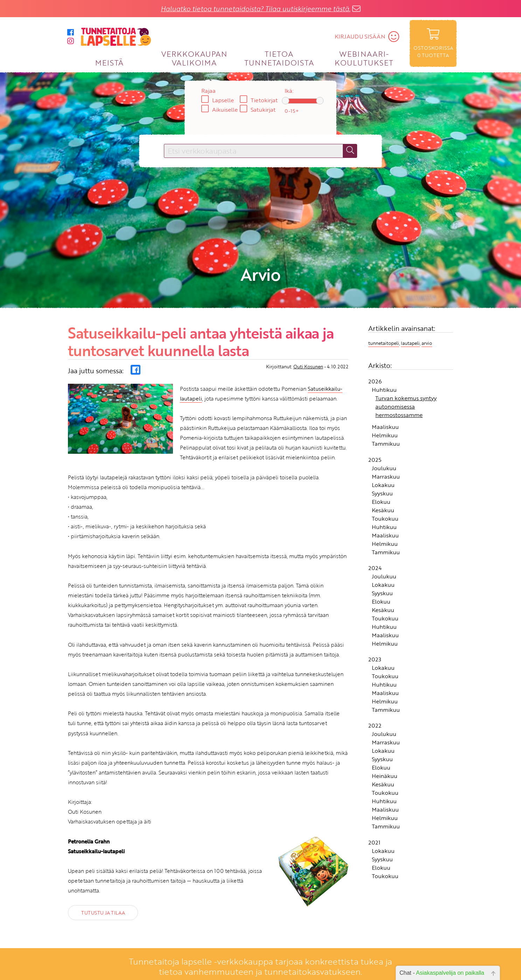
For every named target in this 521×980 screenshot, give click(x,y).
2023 (375, 637)
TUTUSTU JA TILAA (103, 891)
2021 (374, 820)
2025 (375, 437)
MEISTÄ (109, 62)
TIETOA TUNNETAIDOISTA (279, 58)
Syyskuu (382, 471)
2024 (375, 546)
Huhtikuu (384, 368)
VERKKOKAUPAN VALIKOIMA (194, 58)
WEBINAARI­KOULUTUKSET (364, 58)
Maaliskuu (385, 405)
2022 (375, 703)
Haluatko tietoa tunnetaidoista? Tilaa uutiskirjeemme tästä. (256, 9)
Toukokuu (385, 496)
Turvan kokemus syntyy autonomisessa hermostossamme (406, 384)
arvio (427, 321)
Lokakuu (383, 463)
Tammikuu (386, 422)
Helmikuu (385, 413)
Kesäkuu (383, 488)
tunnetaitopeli (384, 321)
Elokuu (381, 479)
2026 (375, 359)
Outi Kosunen (308, 345)
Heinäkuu (385, 754)
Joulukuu (384, 446)
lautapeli (410, 321)
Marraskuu (386, 454)
